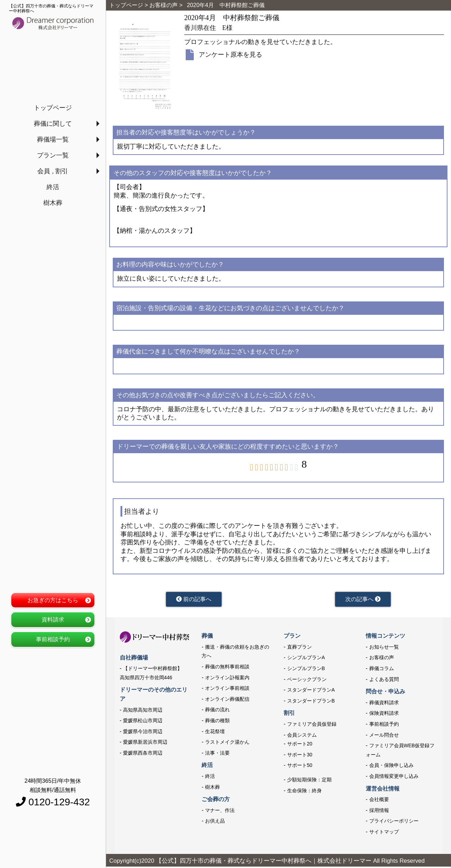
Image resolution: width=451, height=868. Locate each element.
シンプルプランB (306, 670)
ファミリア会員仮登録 (312, 726)
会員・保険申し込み (391, 767)
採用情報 (379, 812)
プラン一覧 (53, 155)
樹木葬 (53, 203)
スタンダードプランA (311, 692)
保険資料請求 (384, 715)
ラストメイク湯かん (227, 744)
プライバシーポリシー (394, 823)
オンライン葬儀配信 (227, 701)
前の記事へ (194, 600)
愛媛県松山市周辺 (143, 722)
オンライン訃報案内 (227, 679)
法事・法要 (217, 755)
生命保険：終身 (304, 792)
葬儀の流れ (217, 711)
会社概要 (379, 801)
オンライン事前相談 (227, 690)
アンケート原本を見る (230, 55)
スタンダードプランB (311, 702)
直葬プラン (299, 649)
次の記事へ (363, 600)
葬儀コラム (382, 670)
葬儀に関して (53, 124)
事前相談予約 (53, 639)
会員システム (302, 737)
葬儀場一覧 (53, 139)
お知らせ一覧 (384, 649)
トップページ (53, 108)
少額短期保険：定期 (309, 781)
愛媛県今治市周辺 (143, 733)
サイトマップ (384, 833)
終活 (53, 187)
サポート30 (300, 756)
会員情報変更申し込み (394, 778)
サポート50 (300, 767)
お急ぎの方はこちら (53, 600)
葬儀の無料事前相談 (227, 668)
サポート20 (300, 745)
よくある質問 (384, 681)
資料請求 (53, 620)
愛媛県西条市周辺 (143, 755)
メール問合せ (384, 737)
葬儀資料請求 (384, 704)
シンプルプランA (306, 659)
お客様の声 (382, 659)
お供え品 (215, 823)
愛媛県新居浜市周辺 (145, 744)
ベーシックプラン (307, 681)
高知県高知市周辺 (143, 712)
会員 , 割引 (53, 171)
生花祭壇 (215, 733)
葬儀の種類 (217, 722)
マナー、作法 (220, 812)
